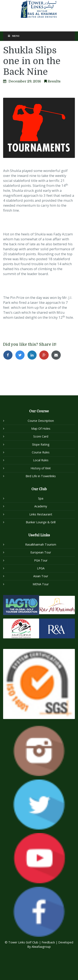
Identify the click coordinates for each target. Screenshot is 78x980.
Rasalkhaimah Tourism (41, 544)
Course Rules (41, 452)
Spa (41, 498)
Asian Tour (41, 576)
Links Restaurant (41, 514)
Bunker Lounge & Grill (41, 522)
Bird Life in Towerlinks (41, 476)
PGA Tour (41, 560)
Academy (41, 506)
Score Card (41, 436)
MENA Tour (41, 584)
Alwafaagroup (41, 947)
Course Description (41, 421)
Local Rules (41, 460)
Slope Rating (41, 444)
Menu (13, 36)
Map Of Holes (41, 429)
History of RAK (41, 468)
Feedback (49, 942)
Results (54, 81)
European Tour (41, 552)
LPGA (41, 568)
